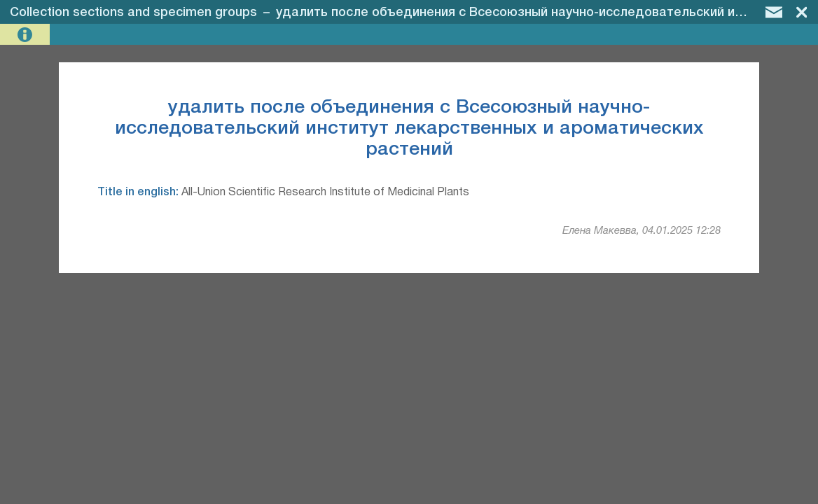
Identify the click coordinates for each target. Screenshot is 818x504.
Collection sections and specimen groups (133, 13)
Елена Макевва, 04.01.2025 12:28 (642, 231)
